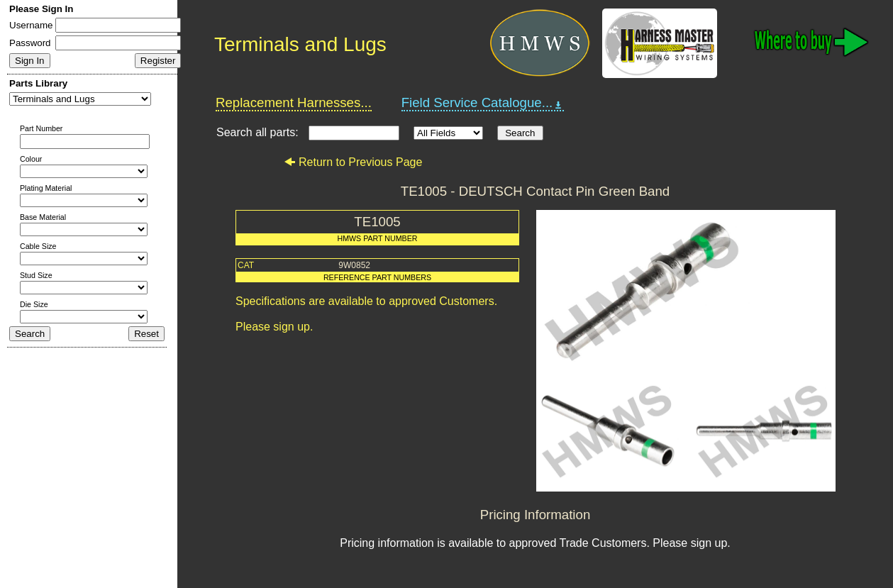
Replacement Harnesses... (294, 102)
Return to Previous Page (353, 162)
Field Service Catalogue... (483, 103)
